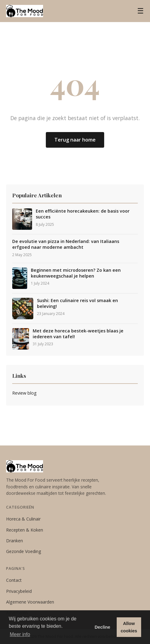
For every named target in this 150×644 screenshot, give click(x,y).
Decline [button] (102, 627)
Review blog (24, 393)
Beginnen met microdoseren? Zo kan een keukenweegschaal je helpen (76, 273)
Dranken (15, 541)
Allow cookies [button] (129, 627)
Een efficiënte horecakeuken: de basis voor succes (83, 214)
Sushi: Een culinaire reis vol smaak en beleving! (77, 303)
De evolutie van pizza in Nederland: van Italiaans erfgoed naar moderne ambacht (66, 244)
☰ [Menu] (141, 11)
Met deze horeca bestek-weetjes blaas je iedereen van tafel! (78, 334)
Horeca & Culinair (23, 519)
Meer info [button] (20, 634)
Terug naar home (75, 140)
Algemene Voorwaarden (30, 602)
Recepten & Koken (25, 530)
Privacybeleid (19, 591)
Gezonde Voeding (24, 551)
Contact (14, 580)
